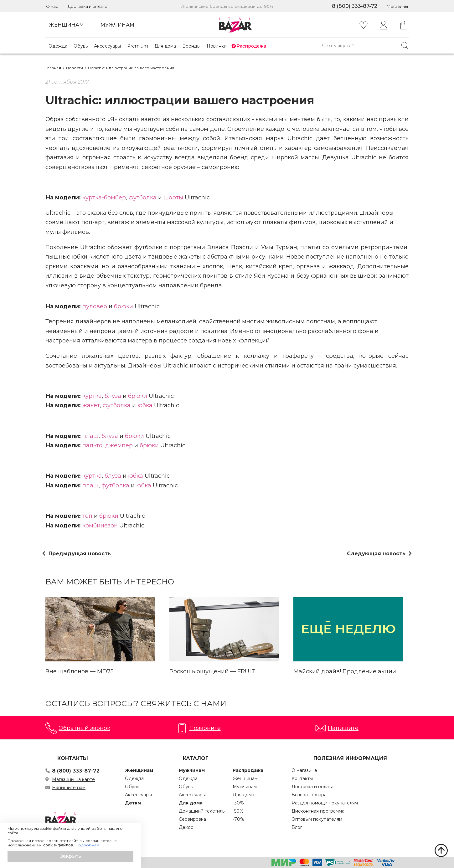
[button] (70, 856)
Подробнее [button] (87, 845)
